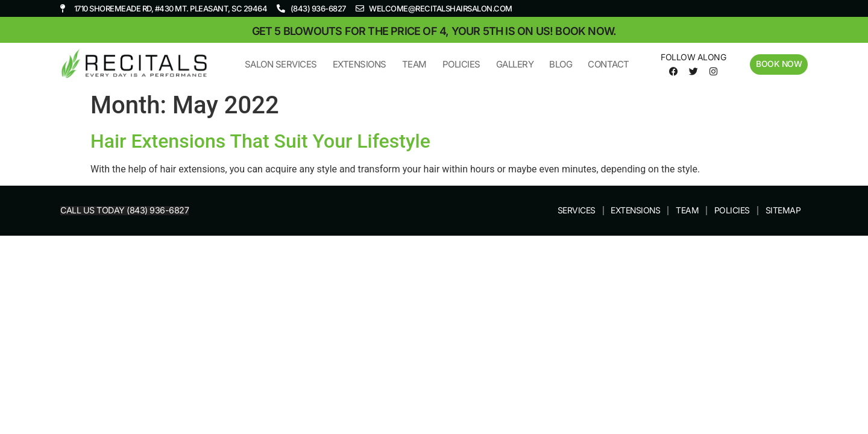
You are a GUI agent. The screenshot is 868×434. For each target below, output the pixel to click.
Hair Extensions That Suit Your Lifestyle (260, 141)
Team (414, 64)
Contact (608, 64)
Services (575, 211)
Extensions (359, 64)
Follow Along (693, 57)
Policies (461, 64)
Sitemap (783, 211)
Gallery (514, 64)
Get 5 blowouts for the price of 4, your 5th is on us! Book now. (434, 31)
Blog (560, 64)
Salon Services (280, 64)
